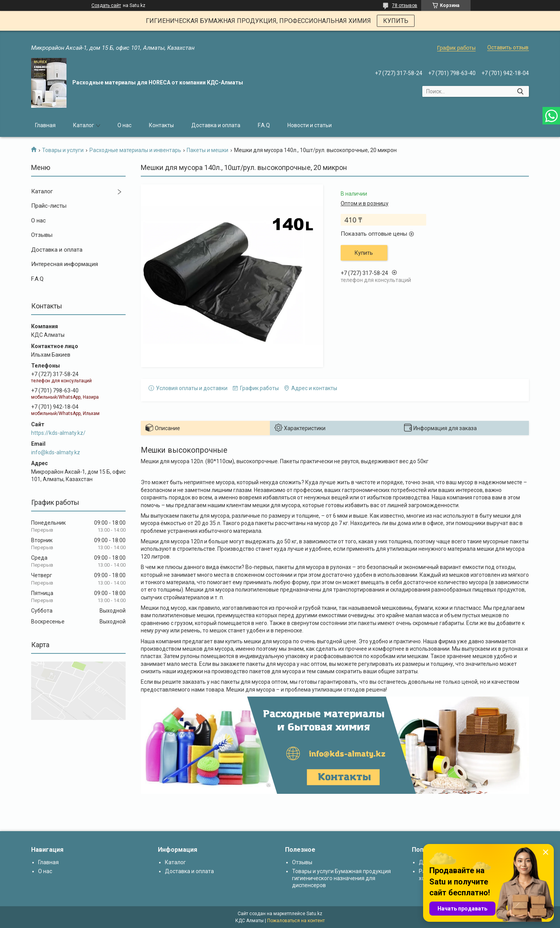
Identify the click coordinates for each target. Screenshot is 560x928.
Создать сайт (106, 5)
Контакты (161, 125)
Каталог (84, 125)
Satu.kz (314, 914)
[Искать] (520, 91)
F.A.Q (264, 125)
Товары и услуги (63, 150)
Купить (364, 253)
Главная (45, 125)
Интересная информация (65, 264)
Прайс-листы (49, 206)
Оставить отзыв (508, 47)
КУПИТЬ (396, 21)
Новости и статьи (310, 125)
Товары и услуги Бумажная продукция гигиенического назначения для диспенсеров (341, 878)
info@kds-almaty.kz (56, 452)
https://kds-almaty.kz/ (58, 433)
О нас (124, 125)
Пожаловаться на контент (296, 921)
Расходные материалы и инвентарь (135, 150)
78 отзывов (405, 5)
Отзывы (42, 235)
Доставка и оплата (216, 125)
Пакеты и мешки (207, 150)
